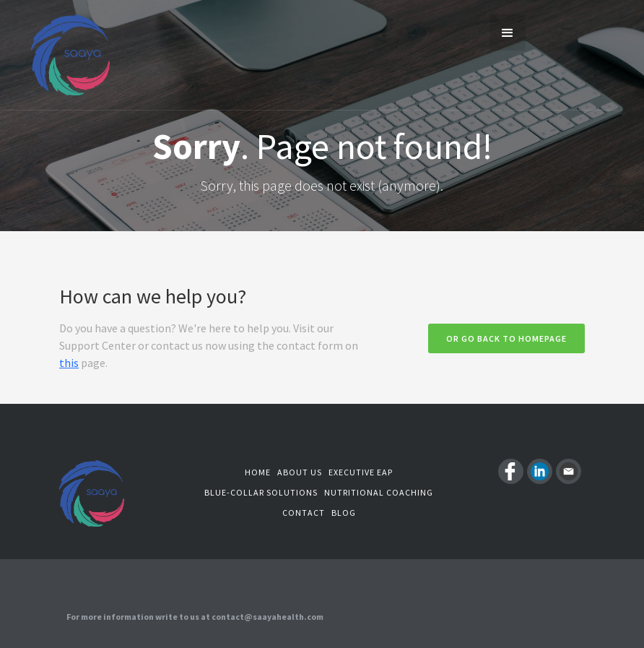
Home (258, 472)
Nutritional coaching (379, 492)
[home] (54, 55)
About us (300, 472)
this (69, 363)
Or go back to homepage (506, 338)
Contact (304, 513)
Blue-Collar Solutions (261, 492)
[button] (508, 33)
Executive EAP (361, 472)
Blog (344, 513)
